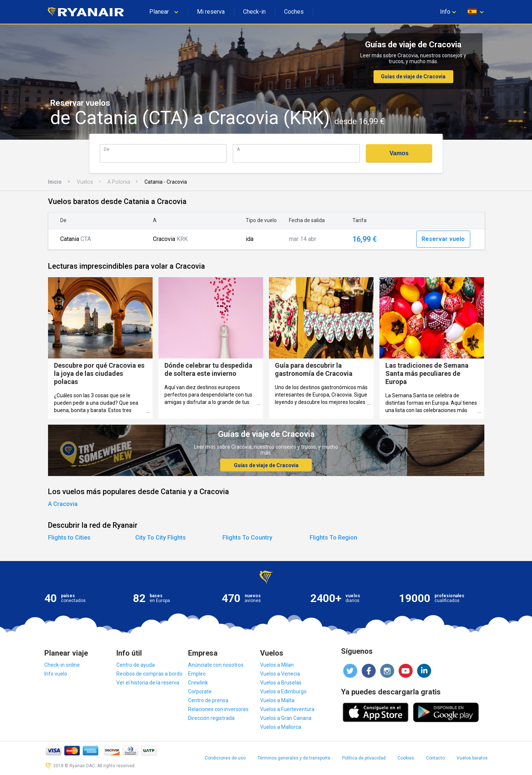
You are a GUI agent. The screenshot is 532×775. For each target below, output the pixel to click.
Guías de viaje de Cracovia (413, 77)
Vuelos (85, 182)
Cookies (406, 758)
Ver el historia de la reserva (148, 683)
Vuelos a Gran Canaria (286, 718)
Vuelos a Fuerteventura (287, 709)
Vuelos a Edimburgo (283, 691)
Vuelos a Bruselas (281, 683)
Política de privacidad (364, 758)
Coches (294, 12)
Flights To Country (247, 538)
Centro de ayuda (136, 665)
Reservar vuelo (443, 239)
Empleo (197, 674)
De (107, 149)
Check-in (254, 12)
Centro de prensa (208, 700)
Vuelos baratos (472, 758)
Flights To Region (333, 538)
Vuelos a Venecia (280, 674)
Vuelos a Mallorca (281, 727)
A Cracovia (63, 504)
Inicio (55, 182)
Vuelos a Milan (277, 665)
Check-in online (62, 665)
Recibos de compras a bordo (149, 674)
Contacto (435, 758)
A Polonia (119, 182)
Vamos (399, 153)
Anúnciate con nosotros (216, 665)
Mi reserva (211, 12)
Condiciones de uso (225, 758)
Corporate (200, 691)
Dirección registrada (211, 718)
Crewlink (198, 683)
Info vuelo (56, 674)
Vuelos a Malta (277, 700)
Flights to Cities (69, 538)
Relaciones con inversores (218, 709)
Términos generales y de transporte (294, 758)
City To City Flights (161, 538)
